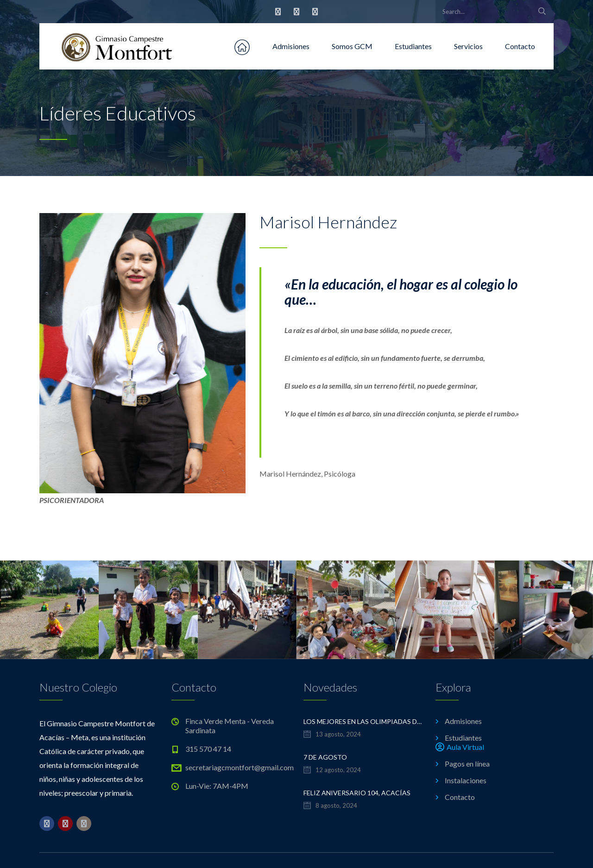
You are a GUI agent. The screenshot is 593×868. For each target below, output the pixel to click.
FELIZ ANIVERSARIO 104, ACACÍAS (357, 793)
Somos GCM (352, 46)
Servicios (468, 46)
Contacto (520, 46)
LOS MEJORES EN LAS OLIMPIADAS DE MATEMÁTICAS (363, 721)
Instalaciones (466, 780)
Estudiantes (413, 46)
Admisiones (291, 46)
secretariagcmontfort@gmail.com (240, 767)
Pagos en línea (467, 764)
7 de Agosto (325, 757)
